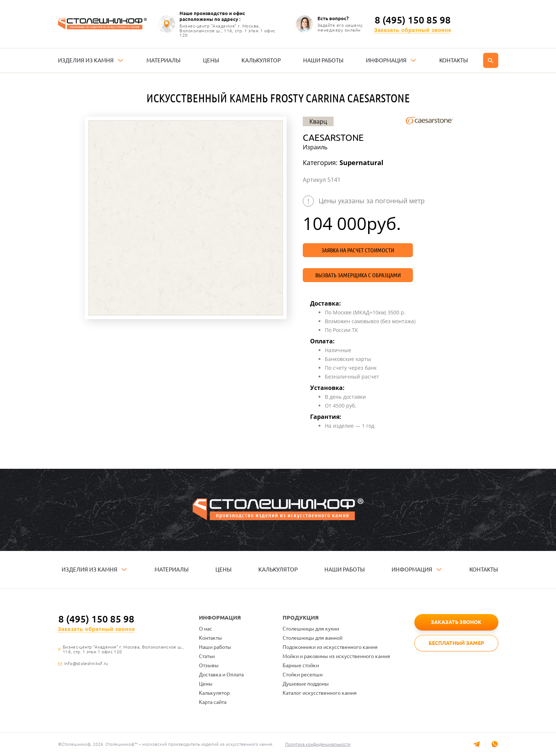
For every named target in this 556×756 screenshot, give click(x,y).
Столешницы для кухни (311, 629)
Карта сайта (213, 702)
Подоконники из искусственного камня (330, 647)
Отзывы (209, 665)
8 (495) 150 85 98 (413, 20)
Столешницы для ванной (312, 638)
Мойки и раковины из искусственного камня (336, 656)
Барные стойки (301, 665)
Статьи (207, 656)
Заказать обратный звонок (413, 30)
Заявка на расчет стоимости (358, 250)
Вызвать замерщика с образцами (358, 275)
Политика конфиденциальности (319, 744)
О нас (206, 629)
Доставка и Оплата (221, 675)
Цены (206, 684)
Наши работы (215, 647)
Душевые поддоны (306, 684)
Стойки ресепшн (303, 675)
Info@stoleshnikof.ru (86, 664)
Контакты (210, 638)
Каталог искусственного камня (320, 693)
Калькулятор (214, 693)
